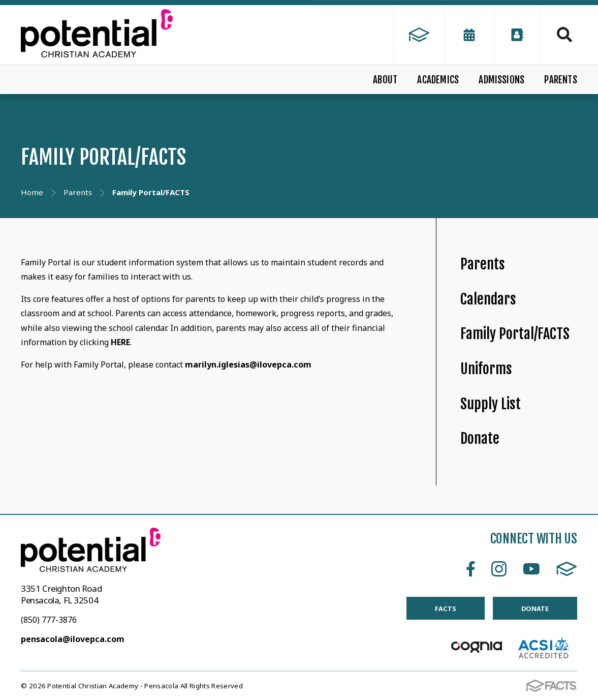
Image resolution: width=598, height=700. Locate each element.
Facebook (471, 569)
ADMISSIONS (501, 80)
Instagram (499, 569)
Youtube (531, 569)
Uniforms (486, 369)
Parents (483, 264)
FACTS (567, 569)
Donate (480, 438)
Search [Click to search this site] (564, 35)
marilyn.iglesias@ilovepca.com (248, 364)
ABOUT (385, 80)
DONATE (535, 608)
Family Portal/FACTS (515, 334)
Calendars (488, 299)
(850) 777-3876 (49, 620)
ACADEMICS (438, 80)
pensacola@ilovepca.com (73, 639)
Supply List (491, 404)
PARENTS (560, 80)
